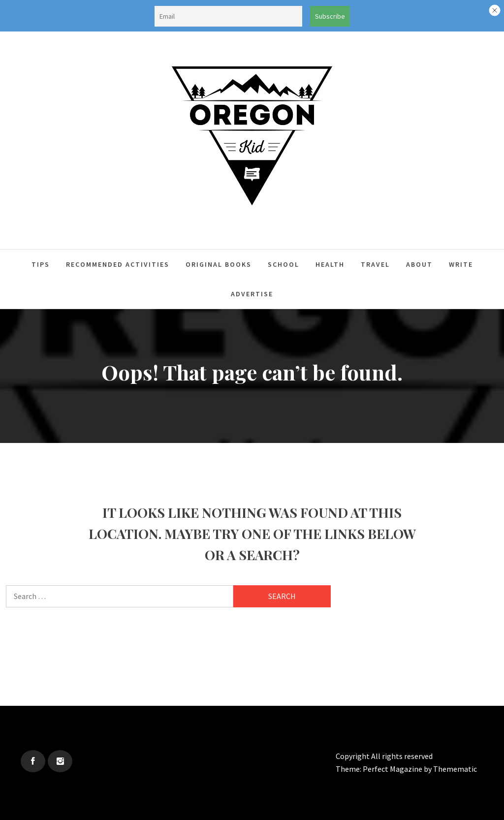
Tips (41, 264)
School (283, 264)
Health (330, 264)
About (419, 264)
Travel (375, 264)
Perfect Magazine (393, 769)
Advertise (252, 294)
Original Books (219, 264)
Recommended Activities (118, 264)
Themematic (455, 769)
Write (461, 264)
